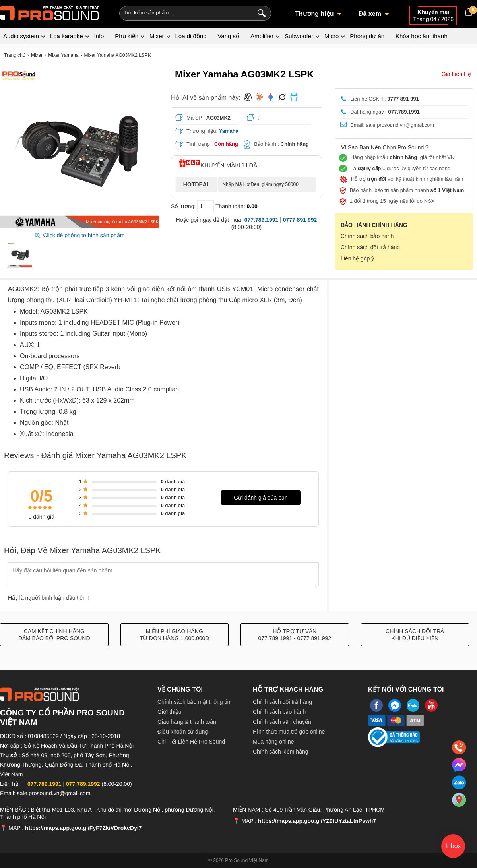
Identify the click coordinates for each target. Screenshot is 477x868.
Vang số (228, 36)
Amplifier (262, 36)
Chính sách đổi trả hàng (370, 247)
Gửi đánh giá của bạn (261, 498)
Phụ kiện (127, 36)
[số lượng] (206, 206)
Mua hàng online (273, 742)
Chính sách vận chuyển (282, 722)
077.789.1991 (262, 220)
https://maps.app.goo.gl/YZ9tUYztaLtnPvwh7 (317, 821)
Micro (332, 36)
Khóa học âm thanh (422, 36)
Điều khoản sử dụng (183, 732)
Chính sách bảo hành (367, 236)
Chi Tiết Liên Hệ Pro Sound (191, 742)
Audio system (21, 36)
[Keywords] (182, 12)
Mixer (157, 36)
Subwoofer (299, 36)
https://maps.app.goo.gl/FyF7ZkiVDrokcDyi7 (83, 828)
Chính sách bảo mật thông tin (194, 702)
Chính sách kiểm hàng (281, 752)
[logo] (50, 12)
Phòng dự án (367, 36)
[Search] (260, 12)
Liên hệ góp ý (357, 258)
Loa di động (191, 36)
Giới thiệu (170, 712)
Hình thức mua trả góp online (289, 732)
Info (99, 36)
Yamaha (229, 131)
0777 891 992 (300, 220)
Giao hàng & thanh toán (187, 722)
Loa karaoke (67, 36)
